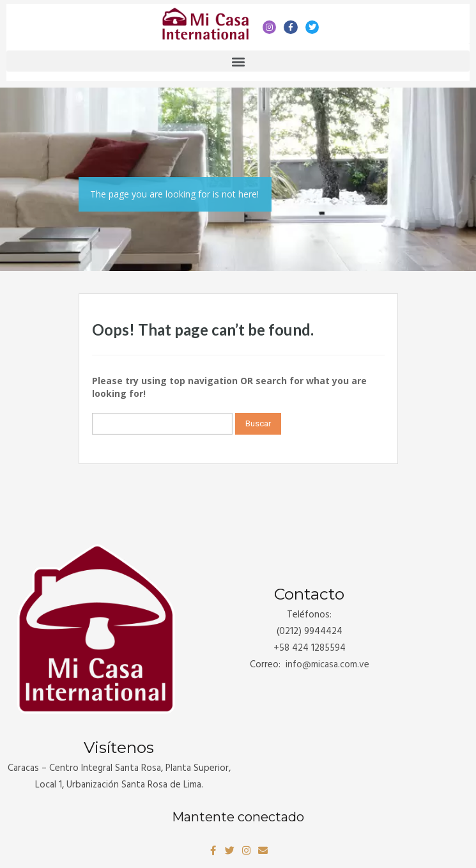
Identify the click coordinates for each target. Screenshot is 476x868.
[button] (238, 61)
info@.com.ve (327, 665)
